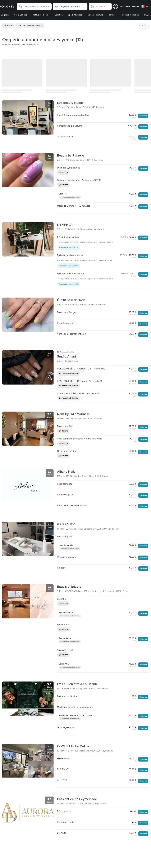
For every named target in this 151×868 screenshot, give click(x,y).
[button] (34, 6)
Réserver (143, 116)
